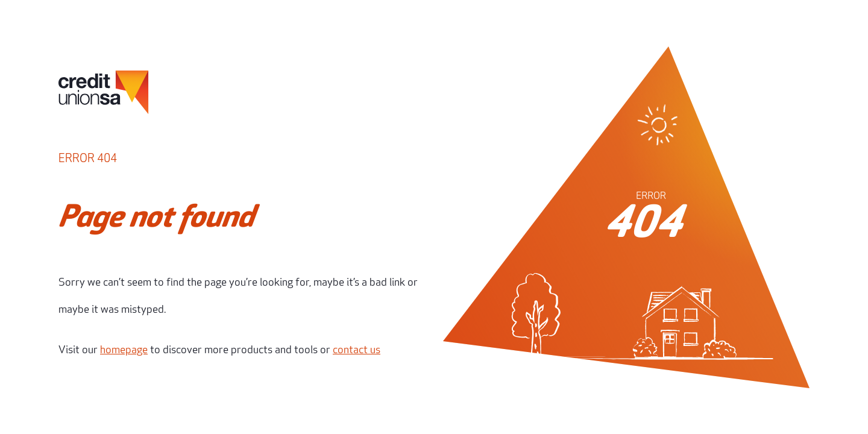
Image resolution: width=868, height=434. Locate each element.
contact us (357, 350)
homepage (124, 350)
